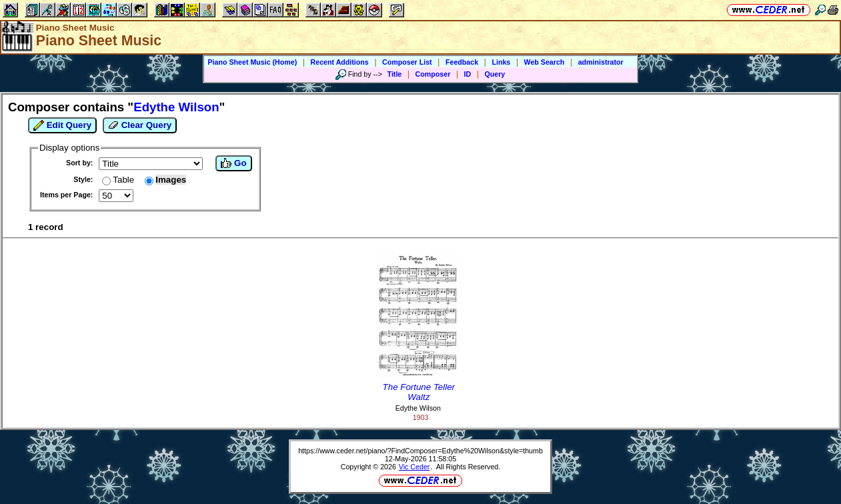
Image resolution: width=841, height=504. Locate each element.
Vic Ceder (414, 467)
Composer (433, 74)
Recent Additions (340, 62)
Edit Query (62, 125)
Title (395, 74)
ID (468, 74)
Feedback (462, 62)
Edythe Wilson (418, 408)
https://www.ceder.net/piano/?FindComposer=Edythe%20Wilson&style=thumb (420, 451)
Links (501, 62)
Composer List (407, 62)
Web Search (545, 62)
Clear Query (140, 125)
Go (233, 163)
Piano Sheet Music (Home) (252, 62)
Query (495, 74)
